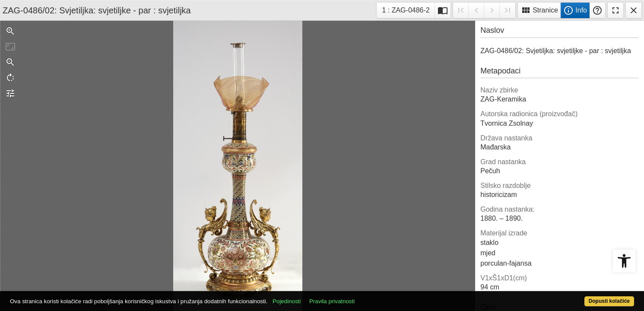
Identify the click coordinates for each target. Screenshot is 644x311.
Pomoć (597, 10)
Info (575, 10)
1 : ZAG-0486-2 (408, 9)
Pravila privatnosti (364, 297)
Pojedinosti (319, 297)
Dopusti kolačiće (575, 297)
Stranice (539, 10)
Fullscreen (615, 10)
